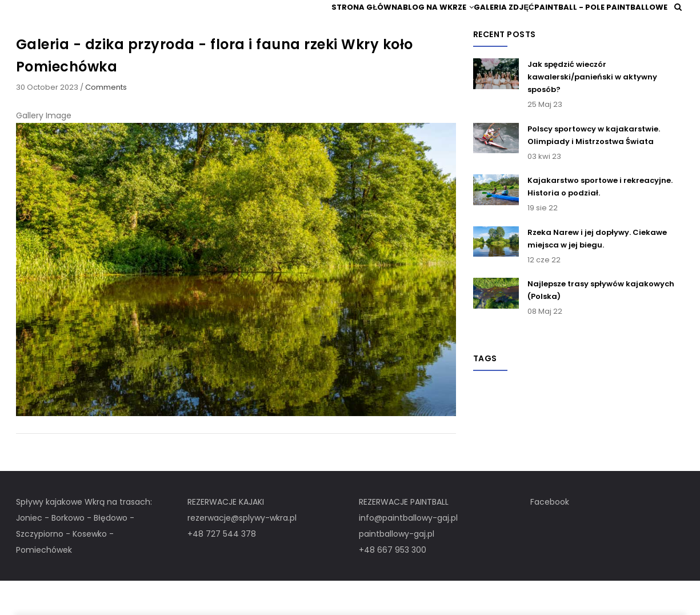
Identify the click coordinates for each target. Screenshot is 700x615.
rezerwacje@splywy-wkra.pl (242, 552)
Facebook (550, 536)
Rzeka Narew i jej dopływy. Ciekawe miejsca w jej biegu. (597, 272)
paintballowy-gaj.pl (397, 568)
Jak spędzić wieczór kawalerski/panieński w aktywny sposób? (592, 111)
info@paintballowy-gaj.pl (408, 552)
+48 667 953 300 (393, 584)
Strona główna (347, 24)
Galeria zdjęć (499, 24)
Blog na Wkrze (425, 24)
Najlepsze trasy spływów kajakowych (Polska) (601, 323)
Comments (106, 120)
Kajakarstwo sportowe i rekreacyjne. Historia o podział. (600, 220)
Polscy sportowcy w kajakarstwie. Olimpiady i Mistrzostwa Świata (594, 168)
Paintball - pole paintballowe (601, 24)
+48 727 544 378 (222, 568)
